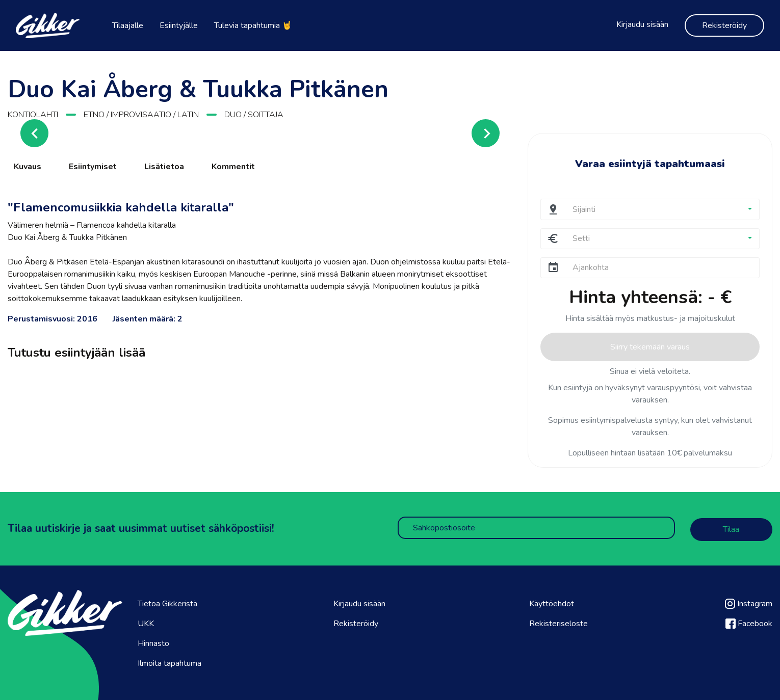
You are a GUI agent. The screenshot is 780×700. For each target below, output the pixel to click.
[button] (662, 209)
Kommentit (233, 167)
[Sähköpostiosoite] (536, 528)
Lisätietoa (164, 167)
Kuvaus (28, 167)
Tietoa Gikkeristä (167, 602)
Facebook (749, 622)
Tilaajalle (128, 25)
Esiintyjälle (179, 25)
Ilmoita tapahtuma (170, 662)
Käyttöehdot (552, 602)
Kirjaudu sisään (642, 24)
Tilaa (731, 528)
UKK (146, 622)
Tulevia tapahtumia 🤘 (253, 25)
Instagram (749, 602)
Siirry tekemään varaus (650, 347)
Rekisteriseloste (558, 622)
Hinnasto (153, 642)
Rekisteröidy (724, 25)
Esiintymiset (93, 167)
